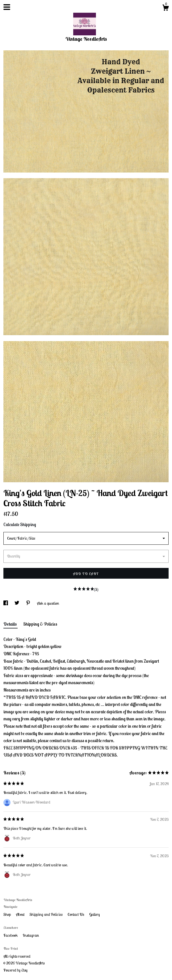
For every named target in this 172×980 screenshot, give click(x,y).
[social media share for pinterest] (29, 603)
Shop (8, 914)
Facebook (11, 935)
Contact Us (76, 914)
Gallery (95, 914)
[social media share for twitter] (17, 603)
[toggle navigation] (7, 7)
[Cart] (165, 8)
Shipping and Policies (46, 914)
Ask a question (48, 603)
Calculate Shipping (20, 524)
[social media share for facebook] (6, 603)
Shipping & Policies (40, 624)
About (21, 914)
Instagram (31, 935)
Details (11, 624)
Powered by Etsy (15, 970)
